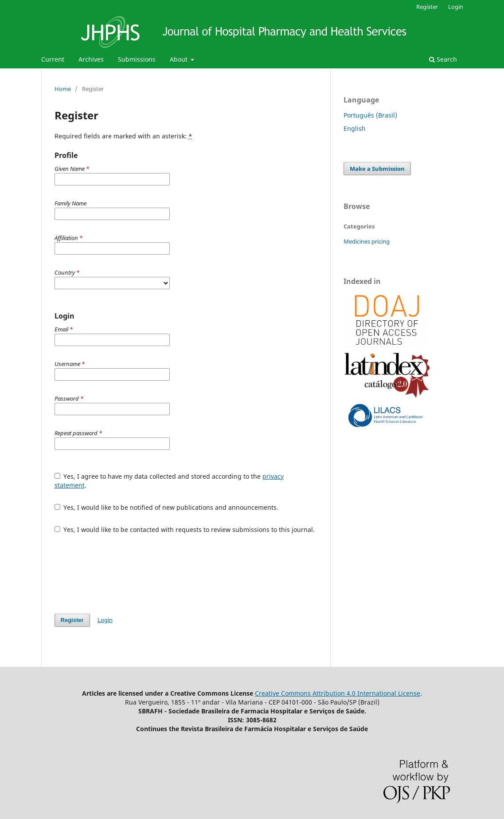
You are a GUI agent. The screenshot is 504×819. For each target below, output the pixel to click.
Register (427, 7)
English (355, 128)
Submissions (137, 59)
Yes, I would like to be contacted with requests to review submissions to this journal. (185, 530)
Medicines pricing (367, 241)
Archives (91, 59)
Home (63, 89)
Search (443, 59)
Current (53, 59)
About (180, 59)
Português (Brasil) (370, 115)
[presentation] (122, 574)
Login (456, 7)
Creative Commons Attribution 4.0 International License (338, 693)
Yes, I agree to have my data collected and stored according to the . (169, 481)
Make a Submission (377, 169)
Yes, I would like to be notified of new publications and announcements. (167, 507)
